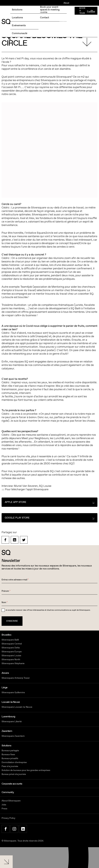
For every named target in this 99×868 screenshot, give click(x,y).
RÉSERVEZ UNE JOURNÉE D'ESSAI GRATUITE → (25, 12)
